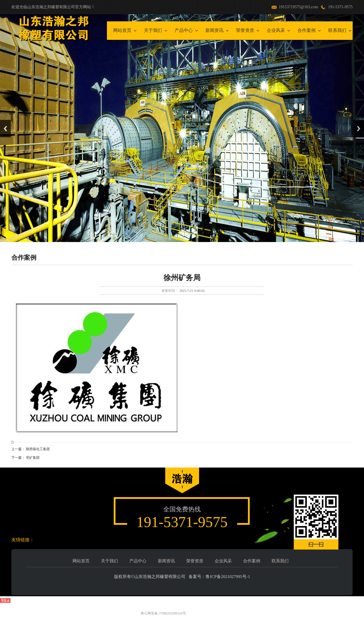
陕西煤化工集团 (38, 449)
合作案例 (307, 30)
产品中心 (184, 30)
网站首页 (122, 30)
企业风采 (276, 30)
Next (359, 129)
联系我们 (337, 30)
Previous (5, 129)
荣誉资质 (245, 30)
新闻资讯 (214, 30)
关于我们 (153, 30)
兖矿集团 (33, 458)
